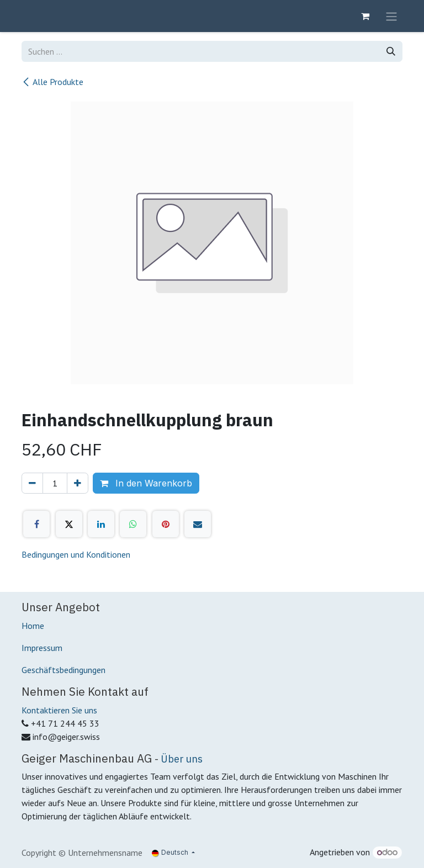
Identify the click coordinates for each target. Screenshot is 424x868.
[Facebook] (36, 524)
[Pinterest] (166, 524)
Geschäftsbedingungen (63, 670)
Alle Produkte (52, 82)
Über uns (182, 759)
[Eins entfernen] (32, 483)
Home (33, 626)
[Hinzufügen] (78, 483)
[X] (69, 524)
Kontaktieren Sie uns (59, 710)
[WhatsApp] (133, 524)
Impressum (42, 648)
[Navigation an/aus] (391, 16)
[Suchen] (391, 51)
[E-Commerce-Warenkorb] (365, 16)
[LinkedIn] (101, 524)
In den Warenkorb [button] (146, 483)
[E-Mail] (198, 524)
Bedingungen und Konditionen (76, 554)
